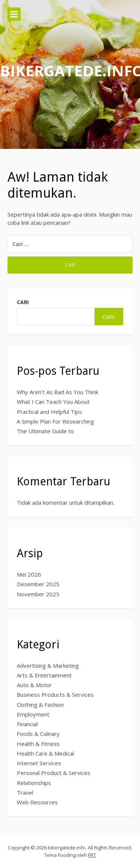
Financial (27, 724)
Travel (25, 792)
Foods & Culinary (38, 734)
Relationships (34, 783)
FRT (92, 855)
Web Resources (37, 802)
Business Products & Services (55, 695)
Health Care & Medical (45, 753)
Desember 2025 (38, 584)
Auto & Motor (34, 685)
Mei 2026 (29, 574)
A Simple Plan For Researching (55, 421)
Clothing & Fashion (40, 705)
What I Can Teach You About (53, 402)
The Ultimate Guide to (45, 431)
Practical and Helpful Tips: (50, 412)
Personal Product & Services (54, 773)
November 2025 (38, 594)
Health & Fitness (38, 744)
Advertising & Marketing (48, 666)
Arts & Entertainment (44, 675)
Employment (33, 714)
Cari (23, 302)
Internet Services (39, 763)
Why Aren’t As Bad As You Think (57, 392)
